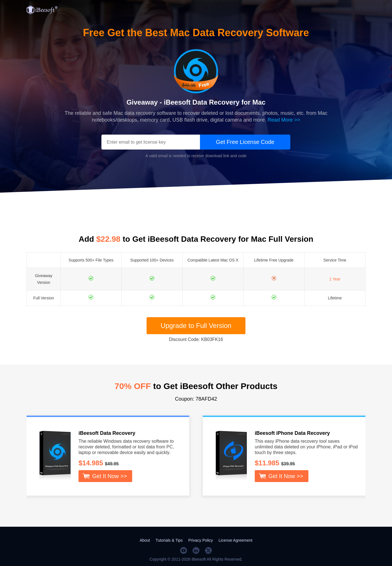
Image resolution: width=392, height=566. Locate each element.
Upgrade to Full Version (196, 326)
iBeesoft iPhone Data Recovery (292, 433)
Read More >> (284, 120)
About (145, 540)
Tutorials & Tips (169, 540)
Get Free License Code (245, 142)
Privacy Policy (201, 540)
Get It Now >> (109, 476)
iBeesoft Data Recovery (107, 433)
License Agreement (236, 540)
